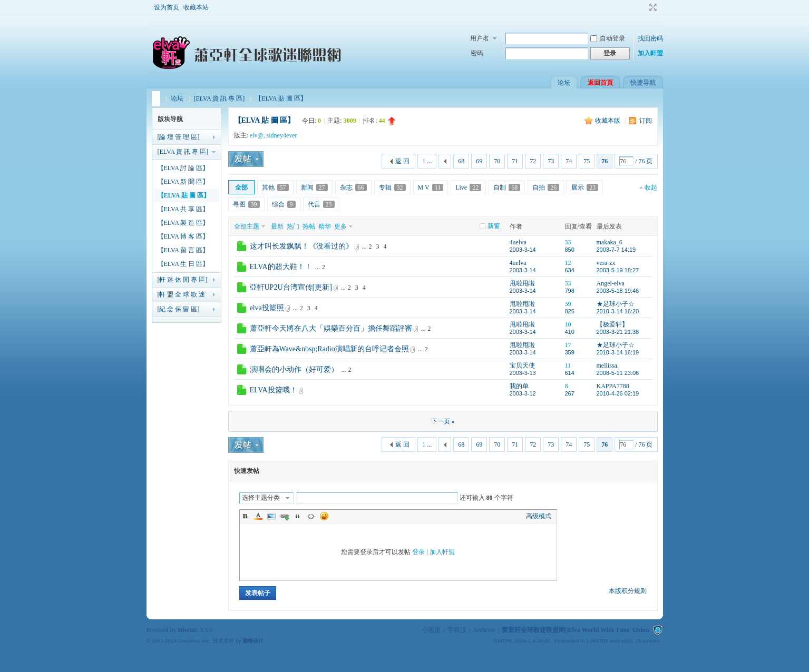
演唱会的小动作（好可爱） (294, 369)
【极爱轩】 (612, 324)
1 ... (427, 161)
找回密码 (650, 38)
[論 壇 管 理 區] (179, 137)
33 (568, 242)
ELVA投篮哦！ (274, 390)
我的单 (519, 386)
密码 (477, 53)
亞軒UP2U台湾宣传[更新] (291, 287)
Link (285, 516)
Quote (298, 516)
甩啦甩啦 (522, 283)
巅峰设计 (253, 641)
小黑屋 (431, 630)
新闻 (314, 187)
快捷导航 (643, 83)
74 (569, 161)
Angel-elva (611, 283)
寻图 (246, 204)
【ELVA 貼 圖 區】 (281, 98)
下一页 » (443, 421)
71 (515, 161)
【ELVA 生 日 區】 (183, 264)
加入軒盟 (650, 53)
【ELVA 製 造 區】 (183, 223)
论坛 (564, 83)
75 (587, 161)
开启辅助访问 (643, 7)
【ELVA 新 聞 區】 (183, 182)
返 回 (402, 161)
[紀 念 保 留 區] (179, 309)
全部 (241, 187)
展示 (585, 187)
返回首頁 (600, 83)
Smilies (324, 516)
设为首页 (167, 7)
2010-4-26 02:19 (618, 393)
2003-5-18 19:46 (618, 291)
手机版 (457, 630)
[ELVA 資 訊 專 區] (220, 98)
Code (311, 516)
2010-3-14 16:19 (618, 352)
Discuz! (188, 630)
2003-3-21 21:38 (618, 332)
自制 (507, 187)
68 (461, 161)
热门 (293, 226)
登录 (418, 552)
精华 (325, 226)
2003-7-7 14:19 (616, 250)
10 (568, 324)
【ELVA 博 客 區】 (183, 236)
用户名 (480, 38)
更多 (340, 226)
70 (497, 161)
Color (258, 516)
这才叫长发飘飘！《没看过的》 (301, 246)
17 (568, 345)
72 (533, 161)
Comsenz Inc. (194, 641)
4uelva (518, 242)
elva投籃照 (267, 308)
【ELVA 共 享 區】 (183, 209)
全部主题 (247, 226)
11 (568, 365)
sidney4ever (282, 135)
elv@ (257, 135)
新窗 (494, 226)
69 (479, 161)
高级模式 (539, 516)
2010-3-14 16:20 (618, 311)
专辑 (392, 187)
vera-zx (606, 263)
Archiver (484, 630)
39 (568, 304)
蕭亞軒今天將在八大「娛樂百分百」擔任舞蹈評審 (331, 328)
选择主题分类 (261, 498)
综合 (284, 204)
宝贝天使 (522, 365)
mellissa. (608, 365)
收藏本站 (196, 7)
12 (568, 263)
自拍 (546, 187)
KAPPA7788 (613, 386)
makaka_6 (610, 242)
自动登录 (608, 38)
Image (271, 516)
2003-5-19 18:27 (618, 270)
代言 (321, 204)
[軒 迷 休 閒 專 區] (183, 280)
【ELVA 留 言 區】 (183, 250)
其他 (275, 187)
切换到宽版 (652, 7)
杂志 (353, 187)
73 (551, 161)
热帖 (309, 226)
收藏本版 (608, 121)
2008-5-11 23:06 (618, 373)
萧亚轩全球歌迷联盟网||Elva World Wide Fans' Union (156, 99)
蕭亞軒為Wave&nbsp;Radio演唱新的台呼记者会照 (329, 349)
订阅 (646, 121)
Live (468, 187)
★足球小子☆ (616, 304)
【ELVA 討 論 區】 (183, 168)
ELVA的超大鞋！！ (281, 267)
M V (431, 187)
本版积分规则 (628, 591)
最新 (277, 226)
